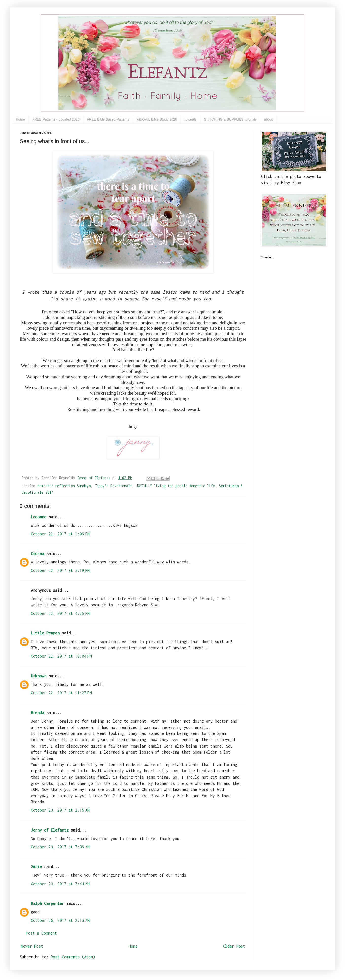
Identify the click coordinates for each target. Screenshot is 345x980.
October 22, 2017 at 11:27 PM (61, 693)
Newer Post (32, 946)
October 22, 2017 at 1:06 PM (60, 534)
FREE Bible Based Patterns (108, 119)
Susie (36, 867)
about (268, 119)
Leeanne (39, 517)
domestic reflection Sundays (64, 486)
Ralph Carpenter (47, 903)
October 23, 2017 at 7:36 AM (60, 847)
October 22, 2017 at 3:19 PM (60, 570)
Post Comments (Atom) (73, 957)
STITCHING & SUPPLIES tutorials (230, 119)
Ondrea (37, 554)
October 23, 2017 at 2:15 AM (60, 810)
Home (20, 119)
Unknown (39, 676)
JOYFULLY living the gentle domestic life (175, 486)
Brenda (37, 713)
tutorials (191, 119)
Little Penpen (45, 633)
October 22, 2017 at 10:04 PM (61, 656)
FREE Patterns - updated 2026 (56, 119)
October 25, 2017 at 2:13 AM (60, 920)
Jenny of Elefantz (50, 830)
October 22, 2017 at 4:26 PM (60, 613)
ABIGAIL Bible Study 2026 (157, 119)
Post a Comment (41, 933)
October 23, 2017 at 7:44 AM (60, 884)
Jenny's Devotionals (113, 486)
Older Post (234, 946)
